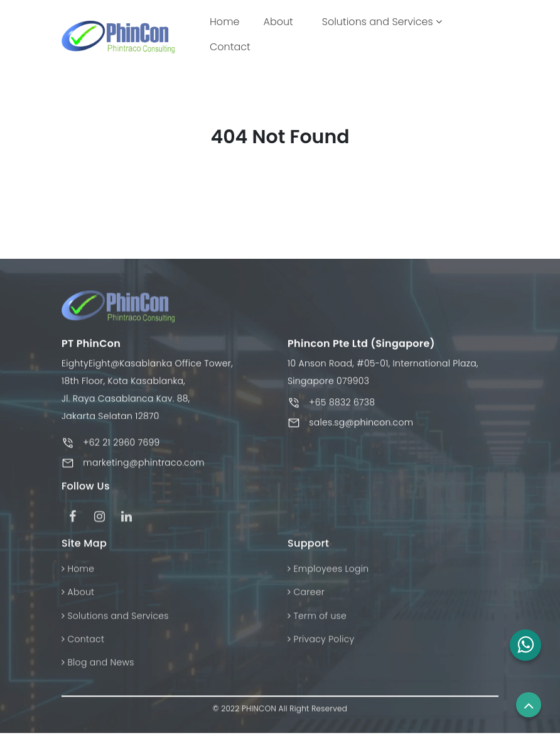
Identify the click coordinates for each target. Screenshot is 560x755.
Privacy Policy (321, 642)
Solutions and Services (382, 22)
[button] (525, 645)
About (278, 22)
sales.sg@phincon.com (361, 426)
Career (306, 595)
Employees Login (328, 572)
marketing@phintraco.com (144, 466)
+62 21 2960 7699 (121, 446)
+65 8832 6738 (342, 406)
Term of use (317, 619)
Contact (230, 47)
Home (227, 21)
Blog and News (98, 666)
